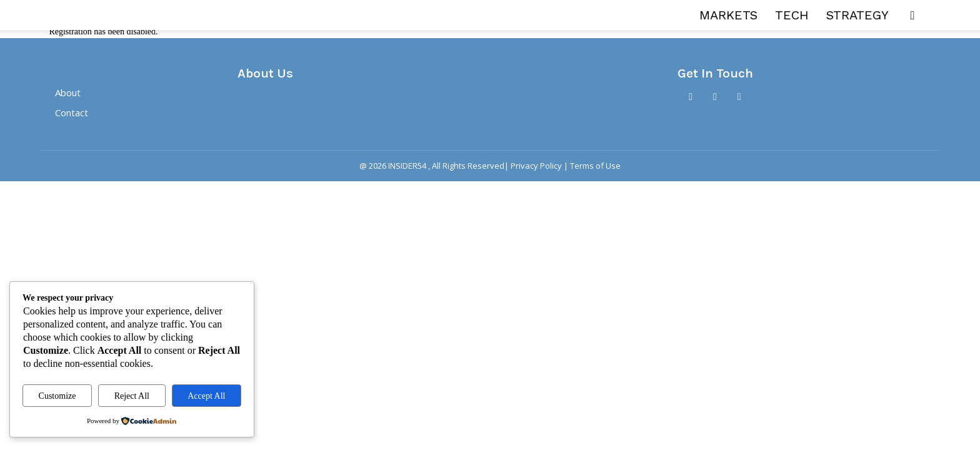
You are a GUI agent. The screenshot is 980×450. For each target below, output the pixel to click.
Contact (72, 113)
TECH (792, 15)
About (68, 93)
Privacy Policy (536, 166)
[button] (912, 16)
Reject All (132, 396)
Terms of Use (595, 166)
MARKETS (728, 15)
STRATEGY (857, 15)
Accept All (206, 396)
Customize (57, 396)
